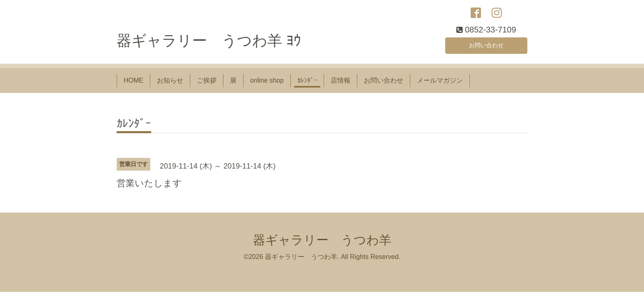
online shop (267, 83)
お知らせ (170, 83)
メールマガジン (440, 83)
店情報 (340, 83)
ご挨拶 (207, 83)
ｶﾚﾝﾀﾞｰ (307, 83)
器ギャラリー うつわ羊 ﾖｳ (209, 44)
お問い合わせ (486, 47)
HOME (133, 83)
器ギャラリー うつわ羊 (322, 243)
